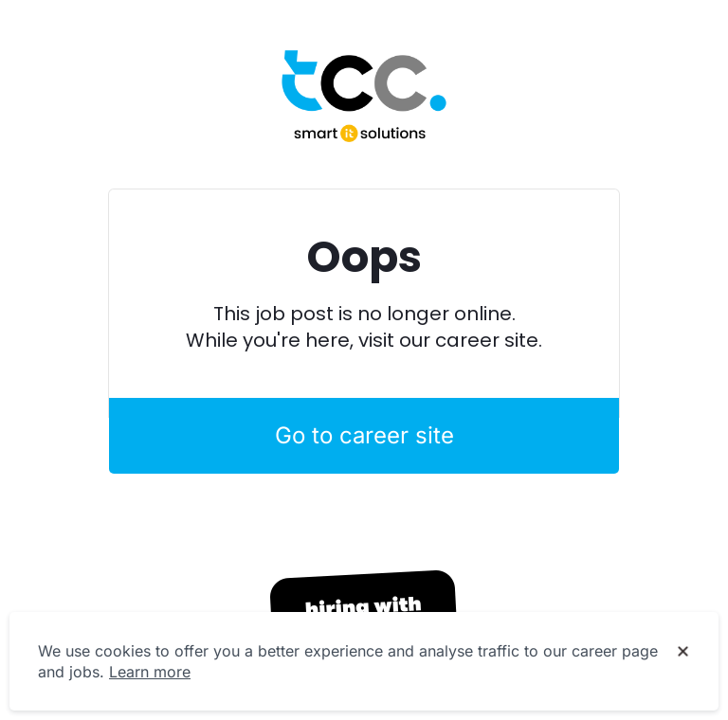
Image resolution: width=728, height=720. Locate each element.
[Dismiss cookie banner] (683, 652)
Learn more (150, 672)
